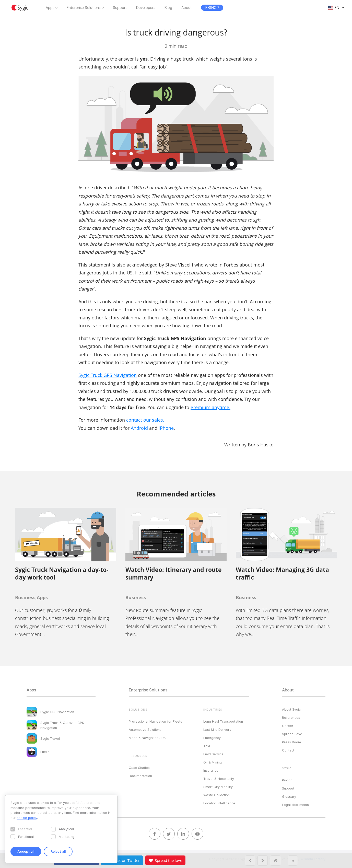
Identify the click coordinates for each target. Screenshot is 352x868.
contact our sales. (145, 420)
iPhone (166, 428)
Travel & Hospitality (219, 779)
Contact (288, 750)
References (291, 717)
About (187, 8)
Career (288, 726)
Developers (146, 8)
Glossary (289, 796)
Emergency (212, 738)
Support (120, 8)
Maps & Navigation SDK (147, 738)
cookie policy (27, 818)
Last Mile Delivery (217, 730)
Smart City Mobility (218, 787)
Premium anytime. (210, 407)
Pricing (287, 780)
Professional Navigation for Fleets (155, 721)
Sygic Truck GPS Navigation (108, 375)
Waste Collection (216, 795)
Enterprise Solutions (84, 8)
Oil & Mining (213, 762)
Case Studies (139, 768)
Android (139, 428)
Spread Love (292, 734)
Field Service (213, 754)
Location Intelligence (219, 803)
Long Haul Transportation (223, 721)
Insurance (211, 770)
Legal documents (295, 805)
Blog (168, 8)
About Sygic (291, 709)
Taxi (207, 746)
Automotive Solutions (145, 730)
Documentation (140, 776)
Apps (50, 8)
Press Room (291, 742)
